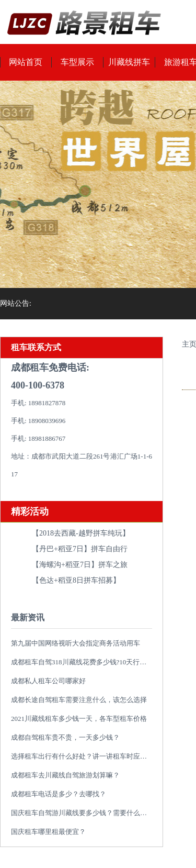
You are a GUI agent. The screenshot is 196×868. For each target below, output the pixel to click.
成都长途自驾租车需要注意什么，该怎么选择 (79, 700)
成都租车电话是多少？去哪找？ (59, 794)
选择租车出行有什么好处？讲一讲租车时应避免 (82, 756)
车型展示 (77, 62)
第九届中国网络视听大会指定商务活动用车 (76, 643)
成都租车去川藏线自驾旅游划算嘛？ (65, 775)
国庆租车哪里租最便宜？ (48, 832)
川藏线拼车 (129, 62)
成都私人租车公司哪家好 (48, 681)
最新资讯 (28, 617)
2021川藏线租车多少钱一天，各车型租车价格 (79, 719)
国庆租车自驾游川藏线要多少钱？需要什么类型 (82, 813)
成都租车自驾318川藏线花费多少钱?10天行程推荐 (85, 662)
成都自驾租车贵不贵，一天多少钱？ (65, 737)
